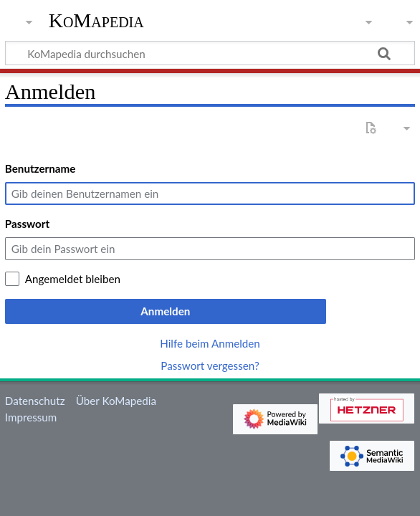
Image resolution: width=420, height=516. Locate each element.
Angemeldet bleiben (73, 279)
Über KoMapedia (116, 401)
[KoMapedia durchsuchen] (210, 53)
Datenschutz (35, 401)
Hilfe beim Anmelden (210, 343)
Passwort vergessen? (210, 365)
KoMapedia (96, 21)
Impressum (31, 417)
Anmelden (165, 311)
